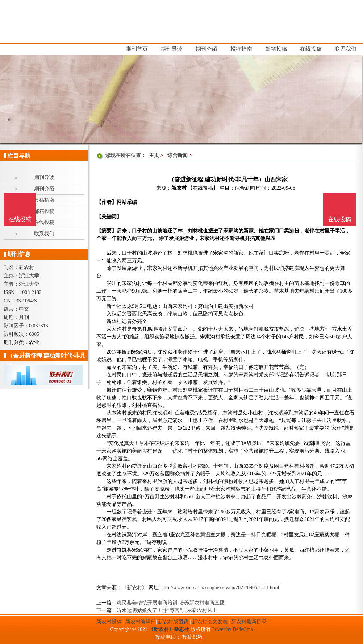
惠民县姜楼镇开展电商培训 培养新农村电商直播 (171, 603)
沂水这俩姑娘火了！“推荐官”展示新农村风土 (167, 610)
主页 (154, 155)
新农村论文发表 (210, 622)
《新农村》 (134, 588)
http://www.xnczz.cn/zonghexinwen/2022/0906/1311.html (220, 588)
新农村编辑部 (141, 622)
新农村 (179, 188)
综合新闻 (178, 155)
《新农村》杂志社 (169, 629)
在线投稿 (339, 219)
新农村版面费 (173, 622)
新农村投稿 (109, 622)
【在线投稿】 (203, 188)
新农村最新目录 (249, 622)
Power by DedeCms (232, 629)
